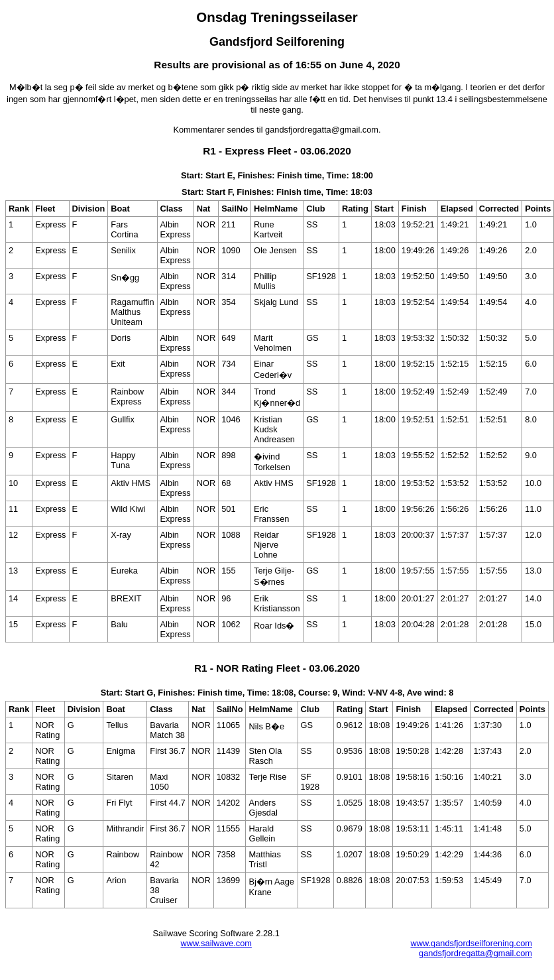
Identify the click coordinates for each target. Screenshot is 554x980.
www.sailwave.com (216, 943)
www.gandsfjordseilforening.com (471, 943)
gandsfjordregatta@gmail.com (475, 953)
